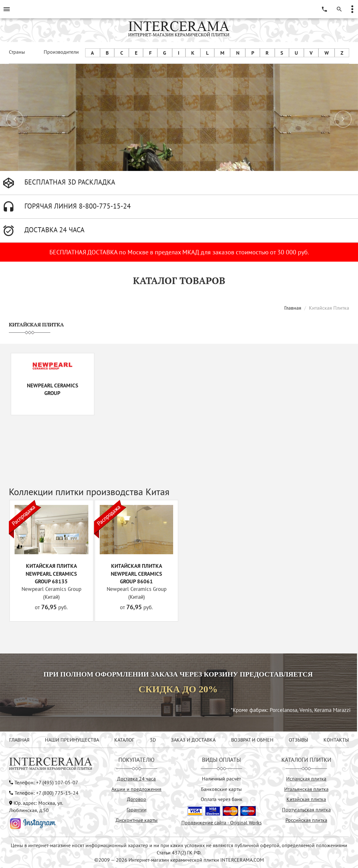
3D (153, 740)
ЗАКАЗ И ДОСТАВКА (193, 740)
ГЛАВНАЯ (19, 740)
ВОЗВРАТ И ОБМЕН (252, 740)
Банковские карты (221, 789)
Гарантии (137, 810)
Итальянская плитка (306, 789)
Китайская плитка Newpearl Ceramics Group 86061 (136, 574)
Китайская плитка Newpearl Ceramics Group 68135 (51, 574)
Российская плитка (306, 820)
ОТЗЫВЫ (298, 740)
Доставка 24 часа (136, 779)
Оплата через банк (222, 799)
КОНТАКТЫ (336, 740)
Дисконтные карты (137, 820)
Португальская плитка (306, 810)
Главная (293, 308)
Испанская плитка (306, 779)
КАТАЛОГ (124, 740)
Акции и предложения (136, 789)
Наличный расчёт (221, 779)
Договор (137, 799)
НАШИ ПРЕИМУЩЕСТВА (72, 740)
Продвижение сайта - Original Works (222, 822)
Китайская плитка (306, 799)
